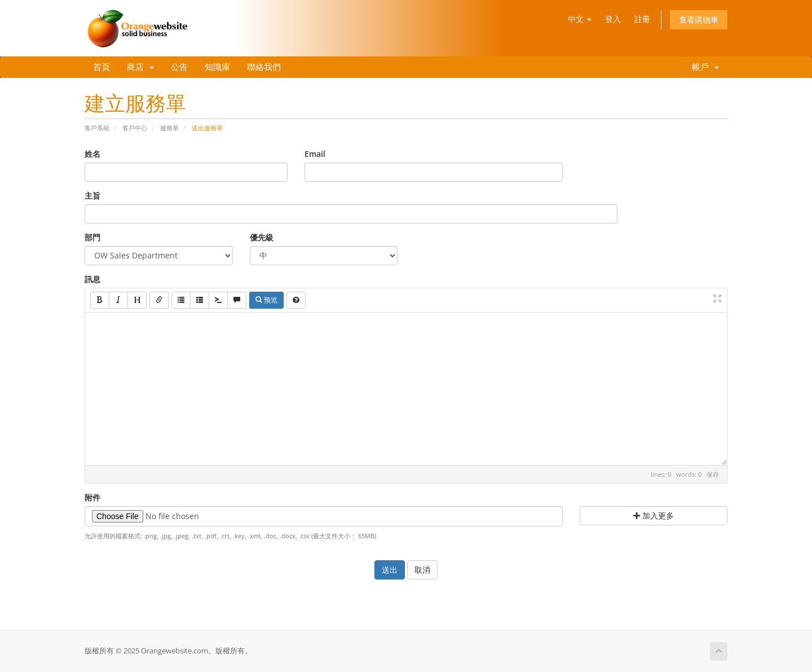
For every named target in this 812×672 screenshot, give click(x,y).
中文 (580, 19)
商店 (140, 67)
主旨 (92, 196)
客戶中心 (135, 128)
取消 (422, 570)
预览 (266, 300)
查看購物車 (699, 19)
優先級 (262, 237)
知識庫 (217, 67)
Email (315, 154)
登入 (613, 19)
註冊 (642, 19)
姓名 (92, 154)
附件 (92, 497)
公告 (179, 67)
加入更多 (654, 515)
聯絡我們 (264, 67)
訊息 (92, 279)
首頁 (101, 67)
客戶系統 (97, 128)
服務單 (169, 128)
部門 (92, 237)
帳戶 (703, 67)
